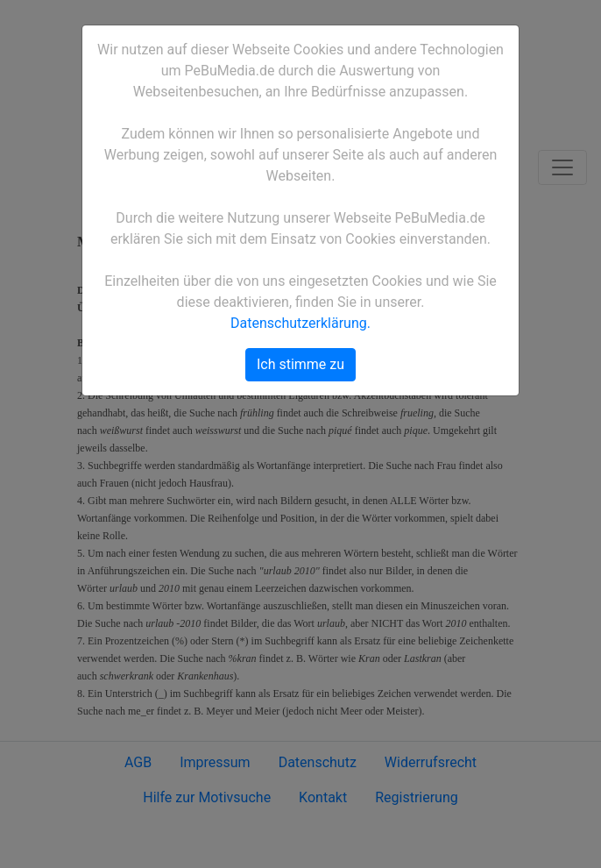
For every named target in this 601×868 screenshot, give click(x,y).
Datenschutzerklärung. (300, 323)
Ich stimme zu (300, 364)
